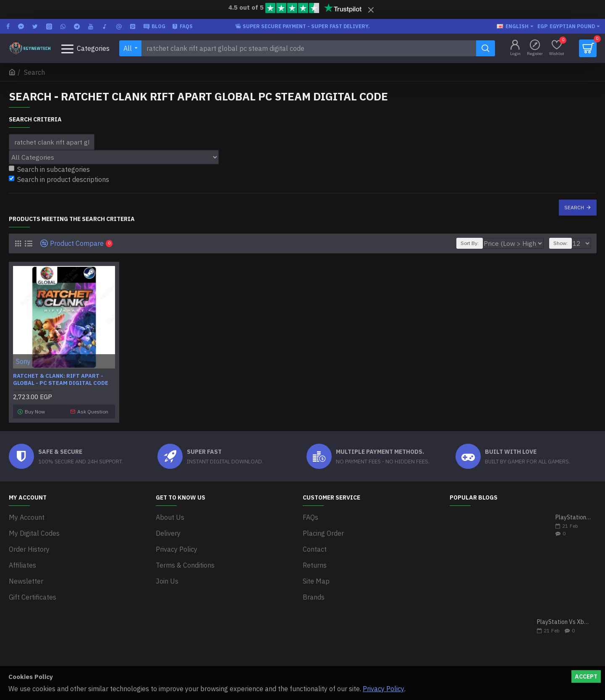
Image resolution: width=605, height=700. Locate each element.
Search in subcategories (49, 169)
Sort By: (484, 243)
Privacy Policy (384, 689)
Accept (586, 676)
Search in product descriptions (59, 179)
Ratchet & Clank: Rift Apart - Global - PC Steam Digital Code (61, 380)
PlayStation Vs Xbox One (564, 620)
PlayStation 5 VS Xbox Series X (573, 515)
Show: (563, 243)
